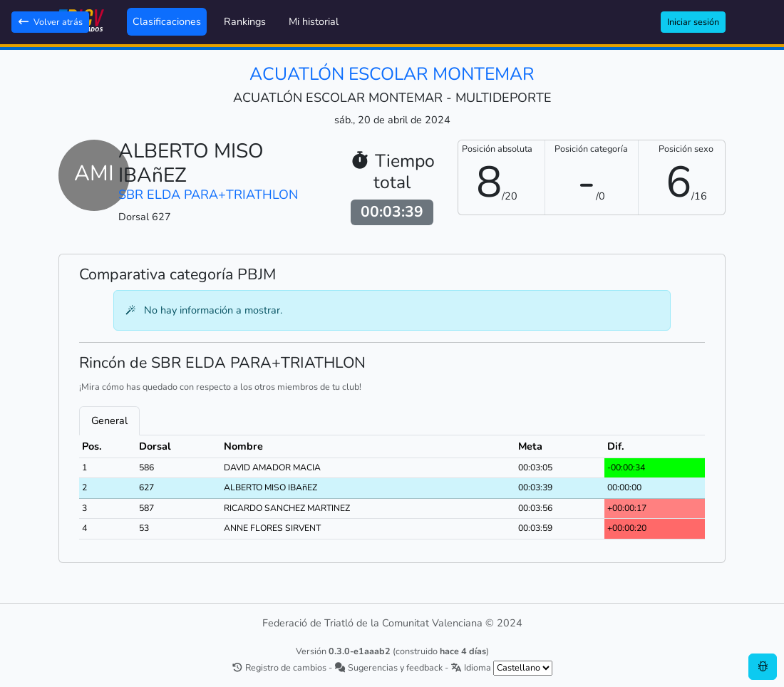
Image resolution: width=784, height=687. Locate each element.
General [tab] (109, 420)
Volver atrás (50, 22)
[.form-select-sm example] (523, 668)
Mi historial (314, 21)
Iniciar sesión (693, 22)
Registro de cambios (279, 667)
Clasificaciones (167, 21)
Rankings (245, 21)
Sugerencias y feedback (388, 667)
